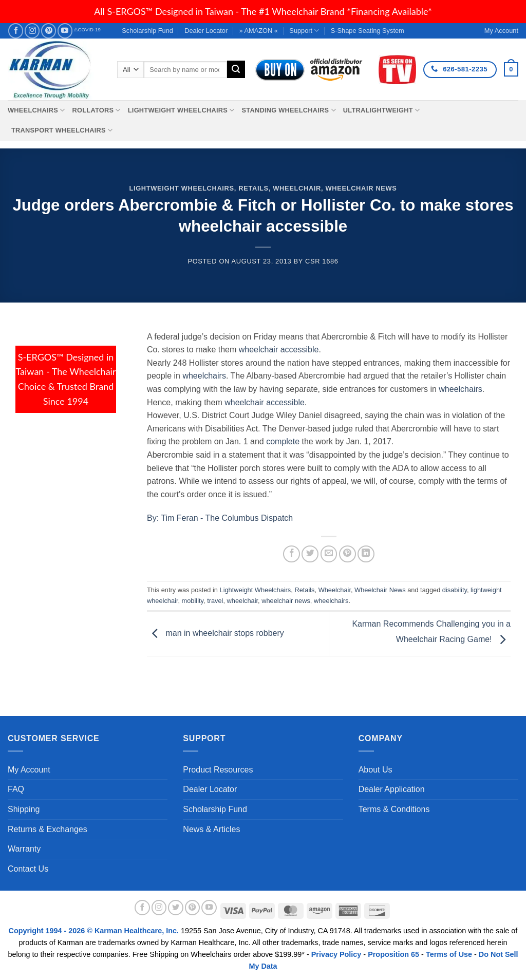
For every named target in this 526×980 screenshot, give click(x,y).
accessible (285, 402)
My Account (29, 770)
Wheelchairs (36, 110)
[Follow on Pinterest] (49, 31)
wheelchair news (286, 601)
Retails (253, 188)
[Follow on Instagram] (32, 31)
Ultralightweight (382, 110)
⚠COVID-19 (87, 30)
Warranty (24, 849)
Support (304, 31)
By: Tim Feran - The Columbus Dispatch (220, 518)
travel (215, 601)
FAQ (16, 789)
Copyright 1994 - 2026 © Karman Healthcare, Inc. (95, 931)
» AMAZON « (259, 31)
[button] (511, 69)
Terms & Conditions (394, 809)
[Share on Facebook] (292, 554)
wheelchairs (204, 376)
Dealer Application (392, 789)
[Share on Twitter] (310, 554)
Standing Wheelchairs (288, 110)
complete (283, 441)
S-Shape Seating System (368, 31)
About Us (375, 770)
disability (455, 590)
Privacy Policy (336, 954)
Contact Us (28, 869)
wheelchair (244, 402)
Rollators (97, 110)
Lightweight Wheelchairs (181, 110)
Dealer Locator (206, 31)
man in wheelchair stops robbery (215, 633)
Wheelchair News (361, 188)
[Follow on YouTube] (65, 31)
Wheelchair (297, 188)
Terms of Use (449, 954)
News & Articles (211, 829)
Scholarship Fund (147, 31)
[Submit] (236, 69)
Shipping (24, 809)
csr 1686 (322, 261)
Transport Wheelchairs (62, 130)
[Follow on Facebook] (16, 31)
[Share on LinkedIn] (366, 554)
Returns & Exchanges (48, 829)
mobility (193, 601)
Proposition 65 (393, 954)
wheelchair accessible (279, 350)
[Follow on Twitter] (176, 908)
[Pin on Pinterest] (347, 554)
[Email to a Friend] (329, 554)
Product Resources (218, 770)
